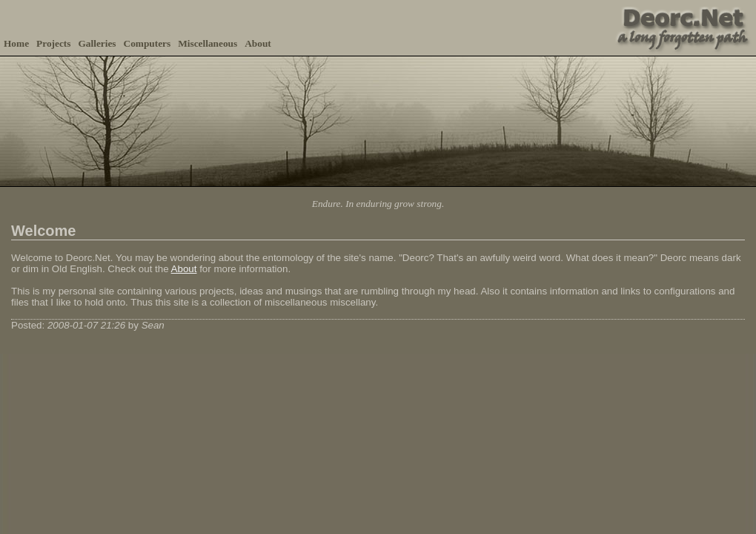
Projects (53, 43)
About (258, 43)
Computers (147, 43)
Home (16, 43)
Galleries (97, 43)
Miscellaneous (208, 43)
